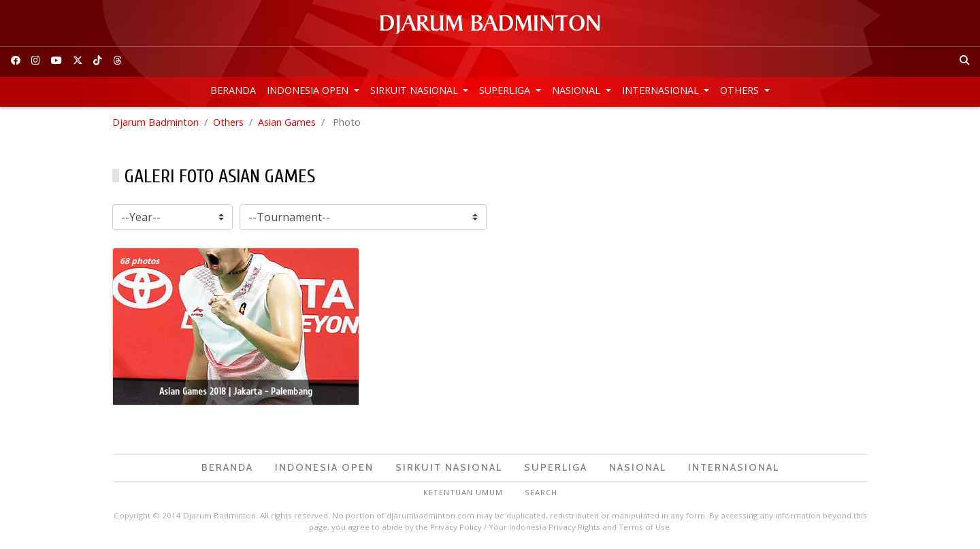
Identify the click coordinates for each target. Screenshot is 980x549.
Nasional (577, 90)
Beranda (233, 90)
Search (541, 492)
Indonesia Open (309, 90)
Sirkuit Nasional (415, 90)
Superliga (506, 90)
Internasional (662, 90)
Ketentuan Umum (463, 492)
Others (741, 90)
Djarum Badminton (156, 122)
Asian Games (287, 122)
